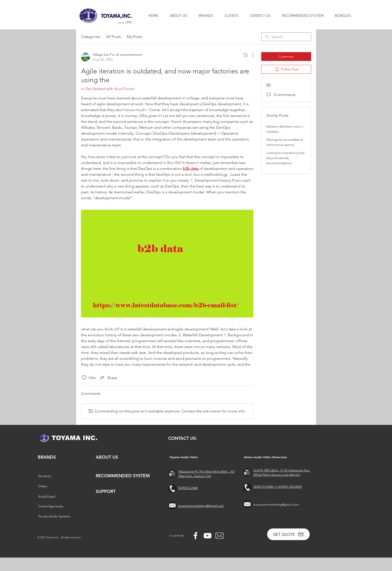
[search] (286, 37)
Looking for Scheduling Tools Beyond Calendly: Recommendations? (285, 158)
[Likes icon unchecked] (84, 378)
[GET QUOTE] (288, 534)
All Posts (113, 37)
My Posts (135, 37)
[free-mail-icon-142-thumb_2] (220, 536)
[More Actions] (250, 55)
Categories (91, 37)
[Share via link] (108, 378)
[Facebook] (196, 536)
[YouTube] (208, 536)
